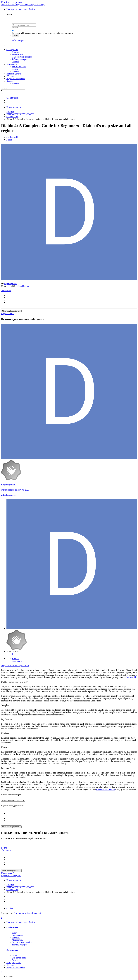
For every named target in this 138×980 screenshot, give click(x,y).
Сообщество (12, 50)
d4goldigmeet (11, 284)
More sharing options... (11, 311)
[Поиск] (13, 88)
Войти (15, 36)
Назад (15, 933)
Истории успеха (14, 74)
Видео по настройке (16, 79)
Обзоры (10, 76)
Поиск (15, 69)
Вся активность (19, 66)
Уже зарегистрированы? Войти (21, 9)
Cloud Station (23, 286)
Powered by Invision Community (28, 913)
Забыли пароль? (19, 40)
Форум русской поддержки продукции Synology (23, 5)
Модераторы (18, 54)
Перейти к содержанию (12, 2)
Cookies (10, 908)
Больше (15, 62)
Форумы (16, 52)
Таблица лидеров (20, 59)
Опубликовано (15, 490)
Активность (12, 64)
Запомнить (17, 33)
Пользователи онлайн (22, 57)
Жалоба (15, 659)
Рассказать (6, 291)
